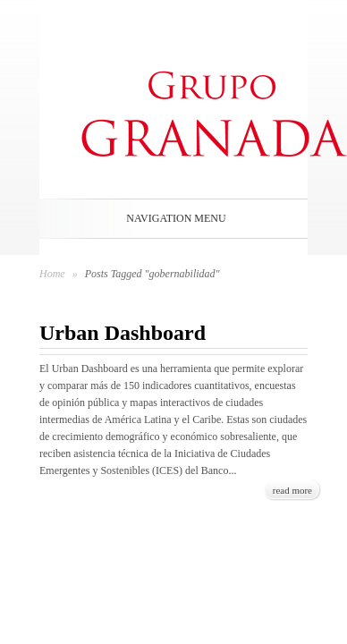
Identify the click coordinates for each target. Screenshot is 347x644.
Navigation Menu (170, 218)
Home (52, 274)
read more (292, 490)
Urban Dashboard (123, 333)
